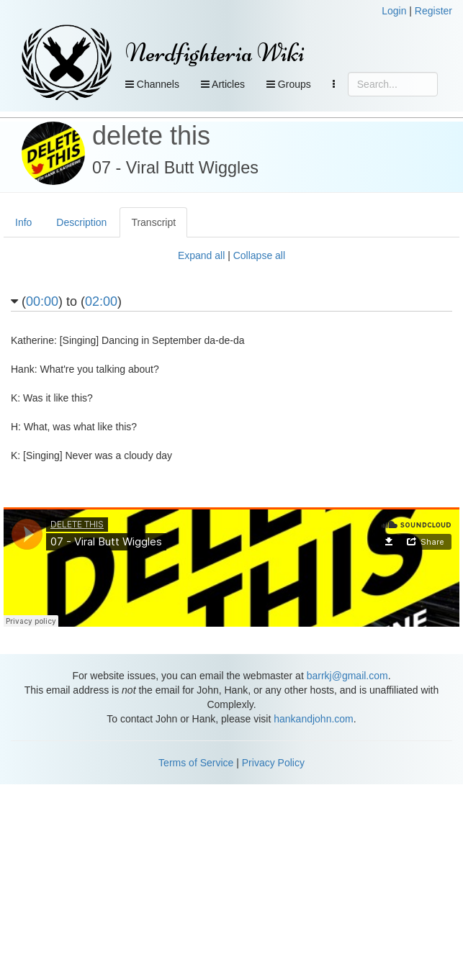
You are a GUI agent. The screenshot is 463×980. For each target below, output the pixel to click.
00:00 (42, 301)
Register (433, 11)
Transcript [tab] (153, 222)
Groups (289, 84)
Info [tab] (23, 222)
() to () (66, 302)
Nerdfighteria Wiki (215, 53)
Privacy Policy (273, 763)
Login (394, 11)
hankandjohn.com (314, 719)
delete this (151, 136)
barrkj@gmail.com (347, 676)
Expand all (201, 255)
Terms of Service (196, 763)
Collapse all (259, 255)
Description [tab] (81, 222)
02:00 (101, 301)
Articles (223, 84)
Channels (152, 84)
